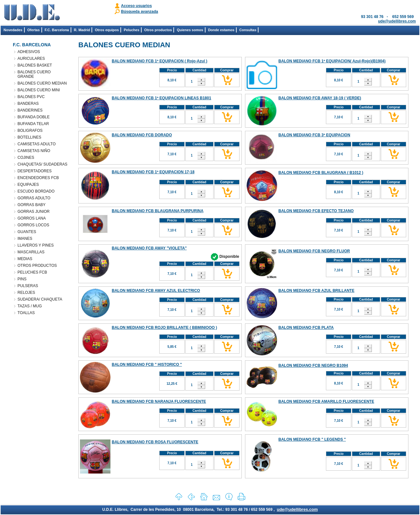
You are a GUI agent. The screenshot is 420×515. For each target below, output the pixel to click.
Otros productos (158, 30)
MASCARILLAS (31, 252)
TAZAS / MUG (30, 306)
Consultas (248, 30)
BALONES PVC (31, 97)
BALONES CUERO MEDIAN (42, 83)
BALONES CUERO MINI (39, 90)
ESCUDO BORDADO (36, 191)
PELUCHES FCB (32, 272)
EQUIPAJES (28, 185)
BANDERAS (28, 104)
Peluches (131, 30)
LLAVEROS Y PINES (36, 245)
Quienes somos (190, 30)
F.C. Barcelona (57, 30)
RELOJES (26, 293)
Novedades (13, 30)
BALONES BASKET (35, 65)
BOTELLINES (30, 137)
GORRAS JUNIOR (34, 212)
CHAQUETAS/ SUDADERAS (43, 164)
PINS (22, 279)
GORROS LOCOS (34, 225)
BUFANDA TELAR (33, 124)
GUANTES (27, 232)
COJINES (26, 158)
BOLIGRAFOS (30, 131)
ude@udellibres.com (397, 21)
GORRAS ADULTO (34, 198)
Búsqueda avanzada (140, 12)
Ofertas (34, 30)
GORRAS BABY (32, 205)
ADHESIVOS (29, 52)
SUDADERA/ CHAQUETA (40, 299)
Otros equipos (107, 30)
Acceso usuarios (136, 6)
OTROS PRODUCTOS (37, 266)
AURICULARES (31, 59)
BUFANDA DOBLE (34, 117)
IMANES (25, 239)
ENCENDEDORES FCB (38, 178)
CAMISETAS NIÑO (34, 151)
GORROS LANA (32, 218)
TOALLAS (26, 313)
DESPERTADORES (35, 171)
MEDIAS (25, 259)
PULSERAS (28, 286)
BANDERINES (30, 110)
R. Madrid (82, 30)
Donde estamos (221, 30)
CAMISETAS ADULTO (37, 144)
